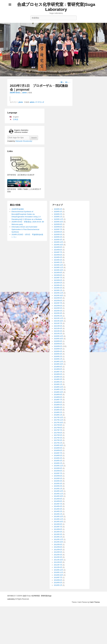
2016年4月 (58, 591)
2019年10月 (58, 497)
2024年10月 (58, 378)
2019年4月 (58, 510)
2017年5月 (58, 568)
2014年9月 (58, 632)
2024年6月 (58, 388)
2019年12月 (58, 494)
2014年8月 (58, 634)
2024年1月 (58, 395)
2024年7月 (58, 385)
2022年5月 (58, 441)
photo (21, 235)
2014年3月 (58, 642)
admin (24, 93)
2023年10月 (58, 403)
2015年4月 (58, 614)
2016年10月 (58, 578)
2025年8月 (58, 360)
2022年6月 (58, 439)
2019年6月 (58, 507)
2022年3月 (58, 446)
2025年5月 (58, 367)
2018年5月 (58, 538)
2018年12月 (58, 520)
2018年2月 (58, 545)
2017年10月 (58, 555)
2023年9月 (58, 405)
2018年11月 (58, 522)
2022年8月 (58, 433)
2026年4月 (58, 342)
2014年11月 (58, 627)
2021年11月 (58, 451)
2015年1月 (58, 622)
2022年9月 (58, 431)
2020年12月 (58, 469)
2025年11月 (58, 352)
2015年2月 (58, 619)
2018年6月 (58, 535)
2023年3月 (58, 421)
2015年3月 (58, 616)
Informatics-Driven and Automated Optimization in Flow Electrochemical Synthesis (25, 362)
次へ (68, 82)
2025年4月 (58, 370)
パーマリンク (39, 235)
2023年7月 (58, 411)
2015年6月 (58, 609)
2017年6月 (58, 566)
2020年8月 (58, 477)
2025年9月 (58, 357)
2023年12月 (58, 398)
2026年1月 (58, 350)
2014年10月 (58, 629)
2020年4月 (58, 484)
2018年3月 (58, 543)
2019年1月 (58, 517)
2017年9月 (58, 558)
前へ (61, 82)
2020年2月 (58, 489)
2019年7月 (58, 505)
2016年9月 (58, 581)
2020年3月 (58, 487)
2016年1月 (58, 596)
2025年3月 (58, 372)
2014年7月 (58, 637)
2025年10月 (58, 355)
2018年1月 (58, 548)
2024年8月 (58, 383)
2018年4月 (58, 540)
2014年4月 (58, 639)
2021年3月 (58, 464)
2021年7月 (58, 456)
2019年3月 (58, 512)
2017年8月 (58, 561)
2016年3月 (58, 594)
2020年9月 (58, 474)
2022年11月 (58, 426)
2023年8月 (58, 408)
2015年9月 (58, 601)
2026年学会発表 (18, 342)
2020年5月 (58, 482)
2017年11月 (58, 553)
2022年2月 (58, 449)
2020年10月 (58, 472)
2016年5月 (58, 588)
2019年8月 (58, 502)
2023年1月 (58, 423)
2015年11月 (58, 599)
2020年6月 (58, 479)
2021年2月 (58, 466)
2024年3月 (58, 393)
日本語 (16, 252)
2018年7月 (58, 533)
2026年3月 (58, 344)
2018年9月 (58, 527)
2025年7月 (58, 362)
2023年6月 (58, 413)
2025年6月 (58, 365)
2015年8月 (58, 604)
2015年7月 (58, 606)
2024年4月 (58, 390)
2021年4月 (58, 461)
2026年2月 (58, 347)
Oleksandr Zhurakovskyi (24, 274)
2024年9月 (58, 380)
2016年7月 (58, 586)
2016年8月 (58, 583)
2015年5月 (58, 611)
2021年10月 (58, 454)
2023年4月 (58, 418)
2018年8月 (58, 530)
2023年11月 (58, 400)
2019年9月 (58, 500)
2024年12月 (58, 375)
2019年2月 (58, 515)
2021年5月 (58, 459)
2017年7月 (58, 563)
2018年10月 (58, 525)
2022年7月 (58, 436)
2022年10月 (58, 428)
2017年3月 (58, 573)
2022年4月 (58, 444)
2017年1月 (58, 576)
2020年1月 (58, 492)
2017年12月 (58, 550)
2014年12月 (58, 624)
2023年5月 (58, 416)
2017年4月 (58, 571)
